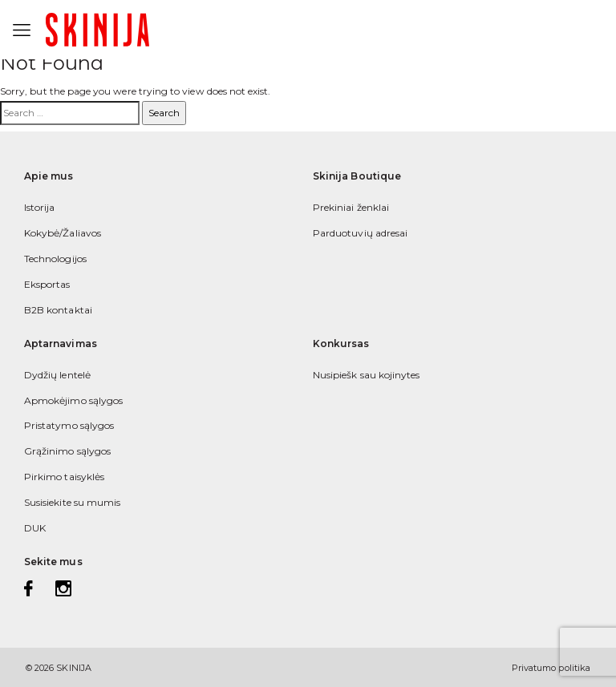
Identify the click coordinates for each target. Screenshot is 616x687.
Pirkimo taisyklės (64, 477)
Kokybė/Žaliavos (63, 233)
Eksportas (47, 284)
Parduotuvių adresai (360, 233)
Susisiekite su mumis (72, 502)
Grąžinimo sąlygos (67, 451)
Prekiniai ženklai (351, 207)
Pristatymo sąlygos (69, 425)
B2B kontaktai (58, 310)
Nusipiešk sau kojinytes (366, 375)
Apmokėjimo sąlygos (73, 400)
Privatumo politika (551, 668)
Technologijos (55, 259)
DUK (35, 528)
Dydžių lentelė (57, 375)
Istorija (39, 207)
